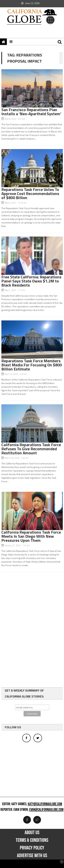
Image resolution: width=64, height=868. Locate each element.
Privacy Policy (32, 848)
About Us (32, 833)
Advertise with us (32, 856)
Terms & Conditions (32, 840)
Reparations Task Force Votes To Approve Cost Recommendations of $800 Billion (30, 193)
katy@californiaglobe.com (45, 804)
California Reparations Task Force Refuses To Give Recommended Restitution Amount (31, 449)
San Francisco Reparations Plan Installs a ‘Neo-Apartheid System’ (31, 112)
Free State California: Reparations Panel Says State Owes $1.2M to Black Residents (31, 281)
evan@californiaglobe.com (46, 810)
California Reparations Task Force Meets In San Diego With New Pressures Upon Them (31, 536)
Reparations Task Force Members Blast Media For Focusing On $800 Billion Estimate (32, 365)
